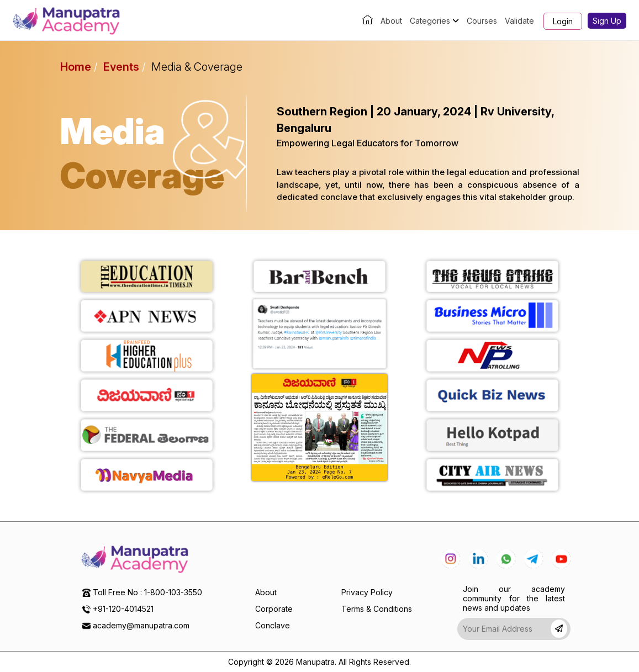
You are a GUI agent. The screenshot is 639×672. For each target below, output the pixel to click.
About (391, 21)
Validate (519, 21)
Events (121, 67)
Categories (434, 21)
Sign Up (607, 21)
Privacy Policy (367, 592)
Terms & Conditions (377, 609)
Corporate (274, 609)
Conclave (273, 625)
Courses (482, 21)
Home (76, 67)
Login (563, 21)
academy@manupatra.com (141, 625)
